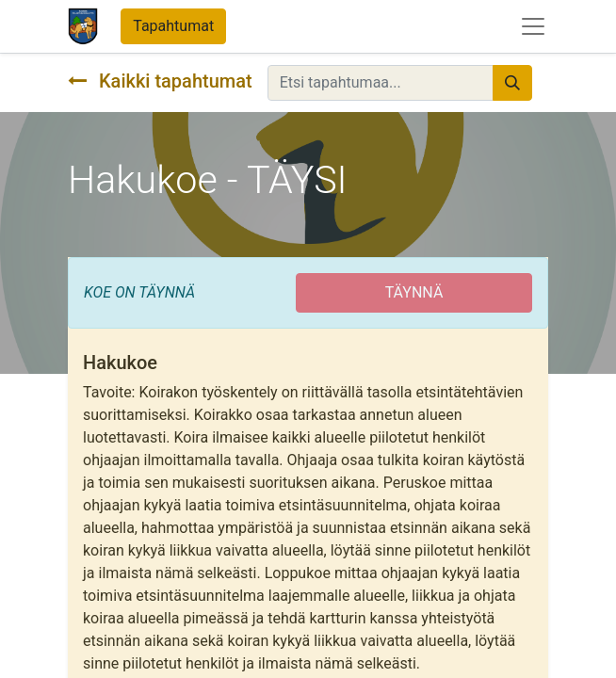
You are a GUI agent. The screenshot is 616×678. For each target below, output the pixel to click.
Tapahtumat (173, 26)
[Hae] (512, 83)
